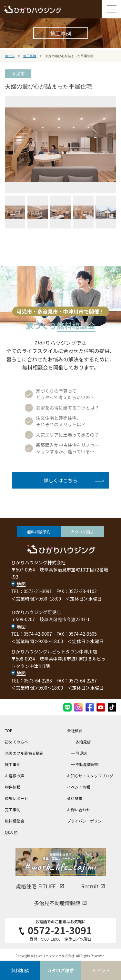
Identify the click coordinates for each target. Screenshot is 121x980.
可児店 (81, 753)
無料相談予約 (39, 532)
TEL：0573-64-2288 (32, 681)
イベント (101, 970)
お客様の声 (15, 776)
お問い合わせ (79, 809)
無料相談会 (15, 821)
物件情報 (13, 787)
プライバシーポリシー (86, 821)
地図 (21, 584)
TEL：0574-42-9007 (32, 634)
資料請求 (75, 798)
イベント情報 (79, 787)
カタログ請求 (82, 532)
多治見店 (83, 742)
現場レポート (16, 798)
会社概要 (75, 730)
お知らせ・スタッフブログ (90, 776)
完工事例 (13, 809)
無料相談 (20, 970)
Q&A (11, 832)
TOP (9, 730)
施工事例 (13, 764)
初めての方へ (16, 742)
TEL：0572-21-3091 (32, 591)
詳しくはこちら (60, 480)
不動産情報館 (87, 764)
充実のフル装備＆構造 (24, 753)
